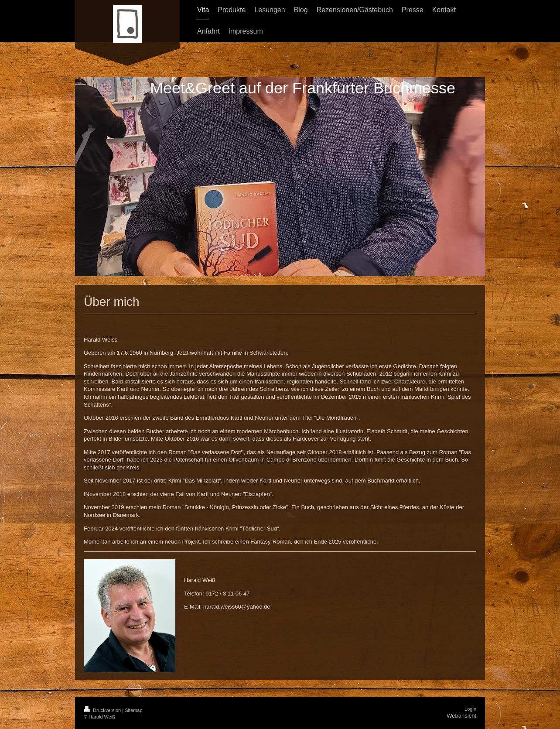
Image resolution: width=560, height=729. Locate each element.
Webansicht (461, 716)
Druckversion (103, 710)
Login (470, 709)
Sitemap (133, 710)
